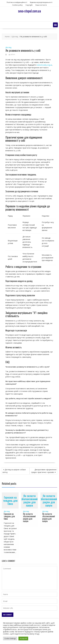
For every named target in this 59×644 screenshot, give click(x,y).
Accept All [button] (23, 638)
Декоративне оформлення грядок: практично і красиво (44, 471)
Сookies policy (17, 5)
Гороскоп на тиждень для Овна (10, 500)
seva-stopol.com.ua (29, 11)
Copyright (29, 5)
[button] (55, 25)
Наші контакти (41, 5)
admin (12, 54)
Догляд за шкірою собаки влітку (14, 471)
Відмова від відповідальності (41, 2)
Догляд (8, 47)
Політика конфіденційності (17, 2)
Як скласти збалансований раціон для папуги (29, 500)
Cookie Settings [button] (10, 638)
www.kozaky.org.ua (44, 65)
